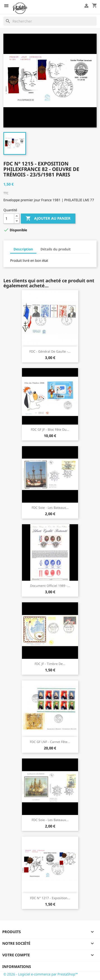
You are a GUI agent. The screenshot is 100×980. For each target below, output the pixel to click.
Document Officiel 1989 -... (50, 586)
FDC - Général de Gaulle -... (50, 351)
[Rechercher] (50, 21)
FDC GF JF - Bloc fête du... (50, 429)
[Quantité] (9, 219)
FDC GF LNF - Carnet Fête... (50, 742)
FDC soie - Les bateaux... (50, 508)
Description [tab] (23, 249)
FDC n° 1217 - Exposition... (50, 898)
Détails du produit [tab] (56, 249)
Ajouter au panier (48, 219)
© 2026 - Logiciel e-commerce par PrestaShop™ (41, 974)
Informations (17, 967)
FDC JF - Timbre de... (50, 664)
